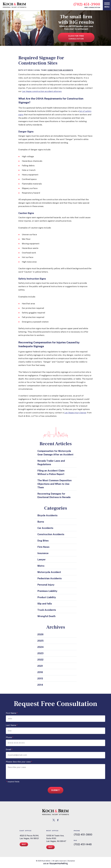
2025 (40, 641)
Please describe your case (19, 762)
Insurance (43, 553)
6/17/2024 (28, 70)
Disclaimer (71, 861)
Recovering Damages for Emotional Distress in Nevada (54, 495)
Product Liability (47, 597)
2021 (40, 666)
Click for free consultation (76, 37)
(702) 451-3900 (87, 4)
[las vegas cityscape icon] (56, 433)
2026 (40, 634)
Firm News (43, 547)
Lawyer (41, 560)
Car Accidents (45, 528)
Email (9, 750)
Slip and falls (45, 604)
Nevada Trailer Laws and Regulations (51, 463)
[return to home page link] (55, 812)
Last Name (12, 725)
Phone (10, 737)
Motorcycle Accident (49, 572)
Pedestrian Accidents (50, 578)
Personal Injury (46, 585)
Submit (56, 790)
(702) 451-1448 (83, 844)
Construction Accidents (60, 70)
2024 (40, 647)
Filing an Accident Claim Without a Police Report (51, 472)
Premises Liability (47, 591)
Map (24, 844)
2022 (40, 660)
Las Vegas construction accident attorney (42, 91)
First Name (12, 713)
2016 (40, 672)
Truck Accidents (47, 610)
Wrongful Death (46, 616)
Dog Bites (43, 541)
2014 (40, 685)
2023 (40, 653)
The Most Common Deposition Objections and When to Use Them (55, 484)
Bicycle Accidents (47, 515)
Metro (41, 566)
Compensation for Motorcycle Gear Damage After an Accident (55, 453)
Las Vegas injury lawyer (75, 413)
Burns (41, 522)
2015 (40, 679)
